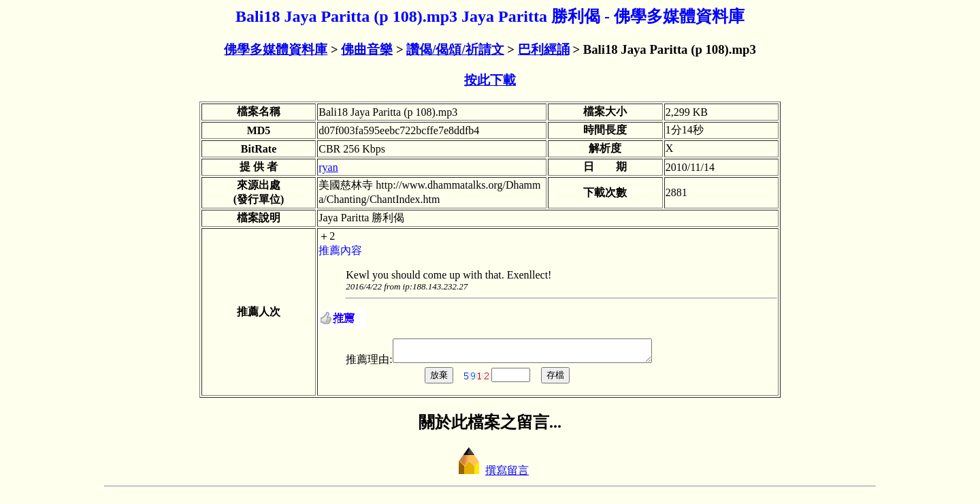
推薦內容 (340, 250)
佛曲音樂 (367, 49)
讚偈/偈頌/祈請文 (455, 49)
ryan (328, 167)
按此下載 (490, 80)
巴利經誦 (544, 49)
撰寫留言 (490, 474)
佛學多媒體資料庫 (276, 49)
